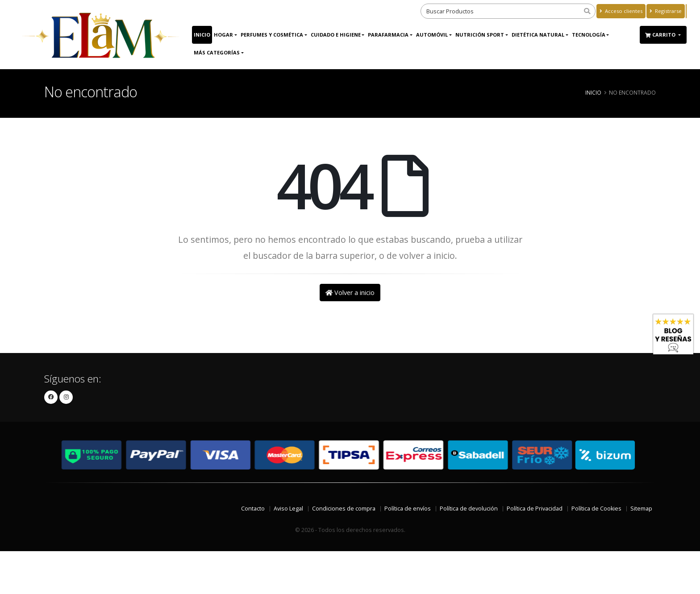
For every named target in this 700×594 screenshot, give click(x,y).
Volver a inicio (350, 293)
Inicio (202, 35)
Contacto (253, 509)
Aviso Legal (288, 509)
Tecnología (589, 35)
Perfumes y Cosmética (272, 35)
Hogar (223, 35)
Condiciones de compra (344, 509)
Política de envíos (408, 509)
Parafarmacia (388, 35)
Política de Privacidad (535, 509)
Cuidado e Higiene (336, 35)
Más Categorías (217, 52)
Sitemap (641, 509)
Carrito (661, 35)
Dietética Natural (538, 35)
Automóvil (432, 35)
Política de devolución (469, 509)
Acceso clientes (621, 11)
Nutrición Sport (480, 35)
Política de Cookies (596, 509)
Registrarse (666, 11)
